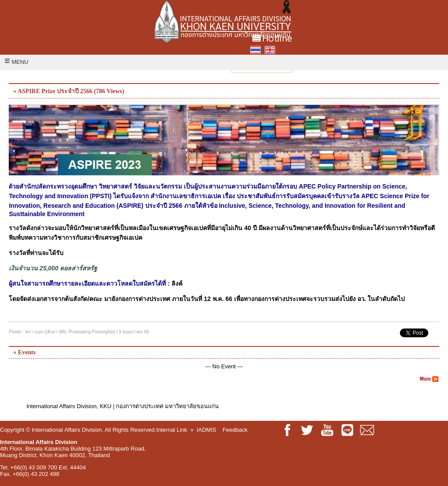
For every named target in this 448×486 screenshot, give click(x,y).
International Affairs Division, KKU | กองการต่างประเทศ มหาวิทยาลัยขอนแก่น (122, 406)
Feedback (235, 430)
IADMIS (206, 430)
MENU (16, 62)
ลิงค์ (177, 283)
